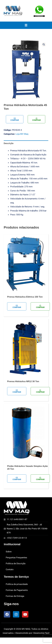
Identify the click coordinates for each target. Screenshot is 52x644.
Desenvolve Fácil (41, 633)
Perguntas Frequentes (16, 558)
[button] (26, 25)
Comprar (15, 119)
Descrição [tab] (9, 143)
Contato (10, 569)
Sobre (9, 552)
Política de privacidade (17, 584)
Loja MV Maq (22, 134)
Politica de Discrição (16, 563)
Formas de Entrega (15, 596)
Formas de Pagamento (17, 590)
